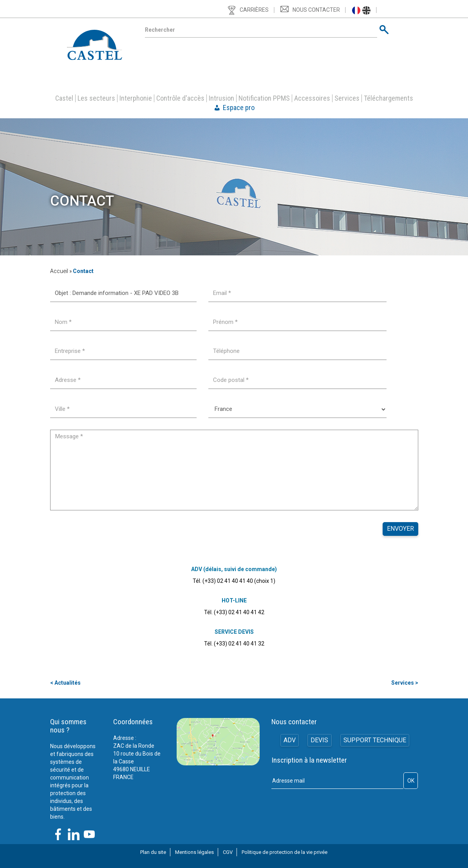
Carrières (254, 10)
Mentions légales (194, 852)
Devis (319, 741)
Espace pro (239, 108)
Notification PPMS (264, 98)
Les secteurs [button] (96, 98)
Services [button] (347, 98)
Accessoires (312, 98)
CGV (228, 852)
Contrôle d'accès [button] (180, 98)
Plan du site (153, 852)
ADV (289, 741)
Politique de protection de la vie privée (285, 852)
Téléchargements (388, 98)
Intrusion (221, 98)
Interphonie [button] (136, 98)
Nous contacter (316, 10)
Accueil (59, 271)
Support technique (375, 741)
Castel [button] (64, 98)
